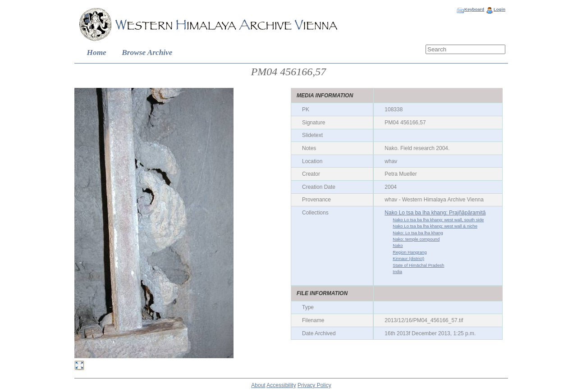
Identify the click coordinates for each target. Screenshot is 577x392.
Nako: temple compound (416, 239)
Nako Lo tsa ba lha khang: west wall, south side (438, 220)
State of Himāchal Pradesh (418, 265)
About (258, 385)
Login (499, 9)
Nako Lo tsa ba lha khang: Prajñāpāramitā (435, 213)
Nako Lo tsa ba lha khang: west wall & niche (435, 226)
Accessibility (281, 385)
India (397, 271)
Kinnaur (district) (408, 258)
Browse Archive (147, 52)
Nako (398, 245)
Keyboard (474, 9)
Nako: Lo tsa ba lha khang (418, 233)
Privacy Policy (314, 385)
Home (97, 52)
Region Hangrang (410, 252)
